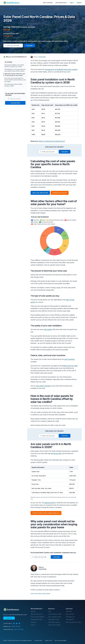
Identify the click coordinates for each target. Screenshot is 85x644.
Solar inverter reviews (54, 625)
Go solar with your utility (55, 614)
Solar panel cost (70, 617)
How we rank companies (38, 617)
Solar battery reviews (54, 622)
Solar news (69, 611)
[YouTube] (19, 623)
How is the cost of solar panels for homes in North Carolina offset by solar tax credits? (15, 80)
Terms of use (48, 640)
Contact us (34, 622)
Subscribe (9, 618)
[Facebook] (14, 623)
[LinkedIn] (17, 623)
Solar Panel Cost (13, 8)
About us (33, 611)
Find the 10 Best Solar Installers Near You (46, 513)
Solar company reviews (55, 617)
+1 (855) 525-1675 (16, 626)
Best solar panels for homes (73, 622)
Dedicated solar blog (37, 619)
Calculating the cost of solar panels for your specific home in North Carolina (15, 70)
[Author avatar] (32, 57)
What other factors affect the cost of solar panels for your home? (15, 75)
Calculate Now (15, 103)
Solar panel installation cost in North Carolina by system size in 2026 (14, 66)
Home (6, 8)
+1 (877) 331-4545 (18, 629)
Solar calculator (70, 614)
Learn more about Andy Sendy (40, 594)
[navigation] (11, 3)
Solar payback (70, 619)
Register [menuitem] (79, 3)
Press (50, 611)
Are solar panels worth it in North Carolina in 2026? (13, 85)
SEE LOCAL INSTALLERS (40, 193)
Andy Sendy (42, 569)
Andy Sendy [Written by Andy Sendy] (42, 57)
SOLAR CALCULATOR (60, 193)
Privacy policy (38, 640)
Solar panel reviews (54, 619)
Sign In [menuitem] (72, 3)
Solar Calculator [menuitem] (48, 3)
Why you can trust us (37, 614)
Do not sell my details (61, 640)
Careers (33, 625)
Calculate (29, 46)
